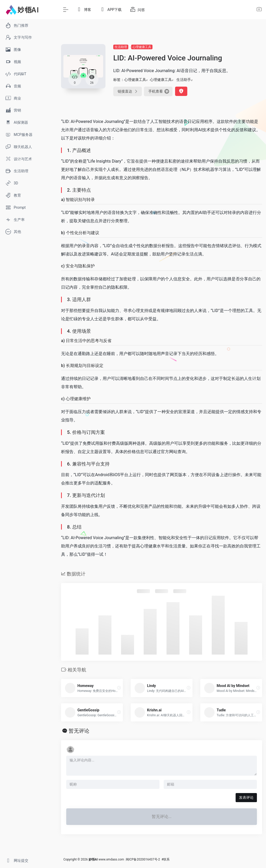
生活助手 (184, 80)
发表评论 (246, 797)
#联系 (166, 859)
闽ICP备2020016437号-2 (143, 859)
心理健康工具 (142, 47)
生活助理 (121, 47)
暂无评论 (79, 731)
